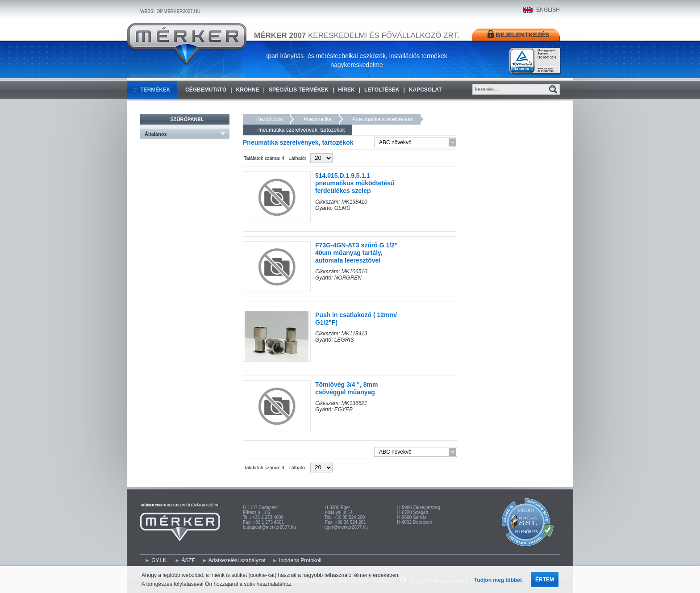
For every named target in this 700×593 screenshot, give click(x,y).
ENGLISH (548, 10)
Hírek (346, 90)
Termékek (155, 90)
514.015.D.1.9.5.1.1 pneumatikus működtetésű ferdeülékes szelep (355, 183)
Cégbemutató (206, 90)
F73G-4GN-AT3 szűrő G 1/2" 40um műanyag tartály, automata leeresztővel (356, 253)
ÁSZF (189, 560)
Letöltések (382, 90)
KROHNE (248, 90)
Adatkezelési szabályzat (237, 560)
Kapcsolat (425, 90)
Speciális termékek (299, 90)
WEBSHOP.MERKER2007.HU (170, 11)
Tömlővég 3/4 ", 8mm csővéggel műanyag (346, 388)
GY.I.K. (160, 560)
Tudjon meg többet (498, 580)
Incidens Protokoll (300, 560)
